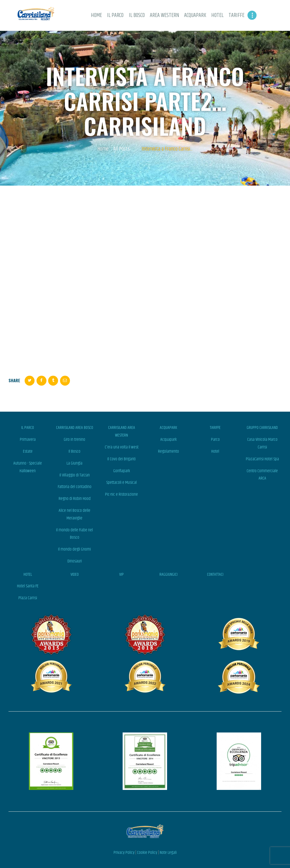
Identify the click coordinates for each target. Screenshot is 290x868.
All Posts (121, 149)
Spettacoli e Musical (121, 483)
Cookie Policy (147, 853)
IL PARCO (28, 428)
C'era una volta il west (122, 447)
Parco (215, 440)
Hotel (215, 451)
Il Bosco (74, 451)
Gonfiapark (122, 471)
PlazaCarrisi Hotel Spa (262, 459)
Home (103, 149)
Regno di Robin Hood (75, 499)
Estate (28, 451)
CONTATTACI (215, 574)
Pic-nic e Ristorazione (121, 494)
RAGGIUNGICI (169, 574)
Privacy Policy (124, 853)
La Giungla (74, 463)
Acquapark (169, 440)
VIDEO (75, 574)
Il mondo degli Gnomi (74, 549)
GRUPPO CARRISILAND (262, 428)
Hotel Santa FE (28, 586)
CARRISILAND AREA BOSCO (75, 428)
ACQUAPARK (168, 428)
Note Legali (168, 853)
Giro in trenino (74, 440)
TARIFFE (215, 428)
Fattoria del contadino (75, 487)
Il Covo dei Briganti (121, 459)
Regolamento (169, 451)
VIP (121, 574)
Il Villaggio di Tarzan (75, 475)
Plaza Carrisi (28, 598)
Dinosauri (75, 561)
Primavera (28, 440)
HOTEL (28, 574)
